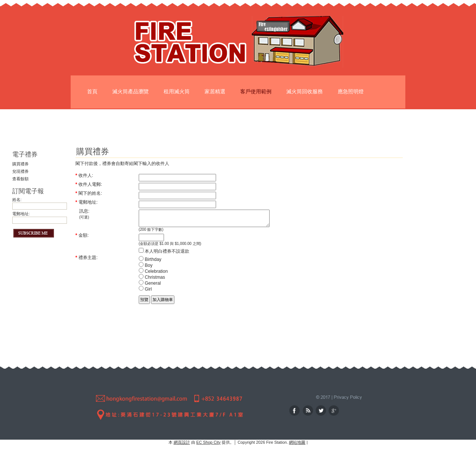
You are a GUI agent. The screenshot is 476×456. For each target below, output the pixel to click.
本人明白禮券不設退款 (164, 255)
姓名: (17, 200)
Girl (145, 292)
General (150, 287)
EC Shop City (208, 442)
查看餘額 (20, 179)
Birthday (150, 263)
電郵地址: (21, 214)
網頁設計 (182, 442)
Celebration (153, 275)
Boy (146, 269)
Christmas (152, 281)
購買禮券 (20, 164)
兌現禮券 (20, 171)
